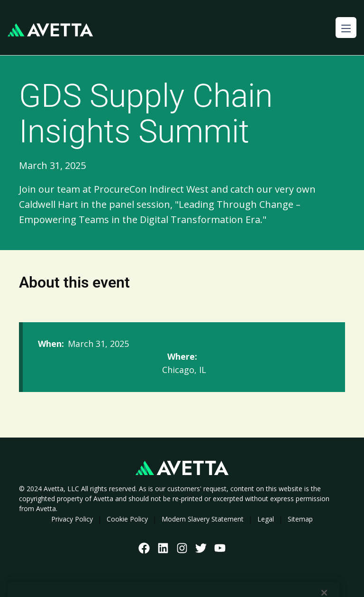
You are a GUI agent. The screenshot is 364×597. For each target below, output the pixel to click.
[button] (346, 28)
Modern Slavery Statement (203, 519)
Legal (266, 519)
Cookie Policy (127, 519)
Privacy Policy (72, 519)
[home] (50, 30)
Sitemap (300, 519)
